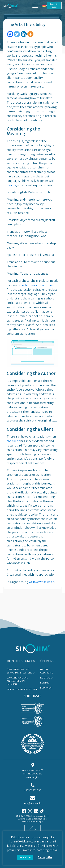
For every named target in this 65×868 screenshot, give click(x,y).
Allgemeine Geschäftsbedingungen (32, 819)
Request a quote (54, 6)
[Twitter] (17, 34)
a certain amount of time (35, 285)
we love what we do (42, 582)
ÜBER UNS (47, 661)
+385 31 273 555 (33, 790)
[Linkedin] (24, 34)
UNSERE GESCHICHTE (47, 671)
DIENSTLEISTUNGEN (21, 661)
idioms (11, 185)
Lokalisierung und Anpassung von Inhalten (18, 681)
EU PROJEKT (46, 688)
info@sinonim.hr (33, 803)
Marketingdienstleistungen (23, 689)
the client (13, 441)
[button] (35, 6)
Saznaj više (45, 857)
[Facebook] (10, 34)
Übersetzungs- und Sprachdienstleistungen (21, 671)
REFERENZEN (47, 678)
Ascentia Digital (37, 822)
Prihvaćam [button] (25, 858)
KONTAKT (45, 683)
